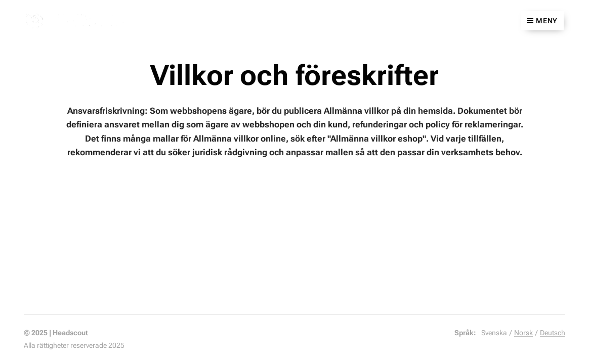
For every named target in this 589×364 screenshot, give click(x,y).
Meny (542, 21)
